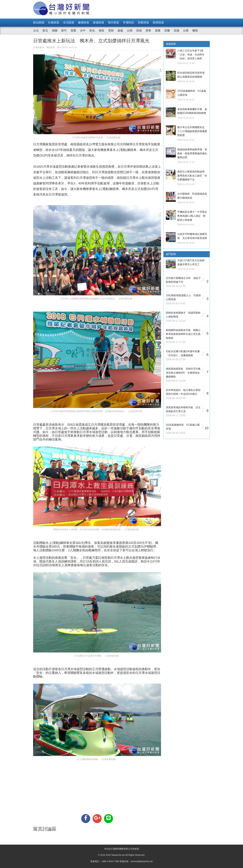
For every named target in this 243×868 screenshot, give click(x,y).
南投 (102, 31)
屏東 (148, 31)
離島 (195, 31)
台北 (36, 31)
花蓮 (177, 31)
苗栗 (73, 31)
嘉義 (120, 31)
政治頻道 (39, 22)
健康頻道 (84, 22)
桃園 (55, 31)
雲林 (111, 31)
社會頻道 (54, 22)
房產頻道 (143, 22)
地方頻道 (113, 22)
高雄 (139, 31)
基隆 (158, 31)
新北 (45, 31)
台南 (130, 31)
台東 (186, 31)
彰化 (92, 31)
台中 (83, 31)
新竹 (64, 31)
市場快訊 (128, 22)
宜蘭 (167, 31)
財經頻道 (158, 22)
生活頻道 (69, 22)
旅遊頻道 (99, 22)
